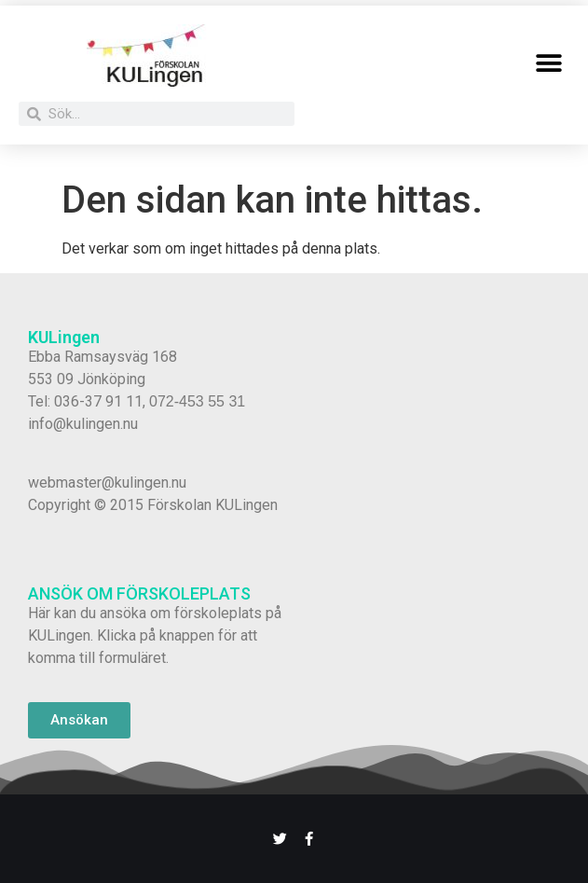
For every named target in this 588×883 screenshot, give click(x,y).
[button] (548, 63)
